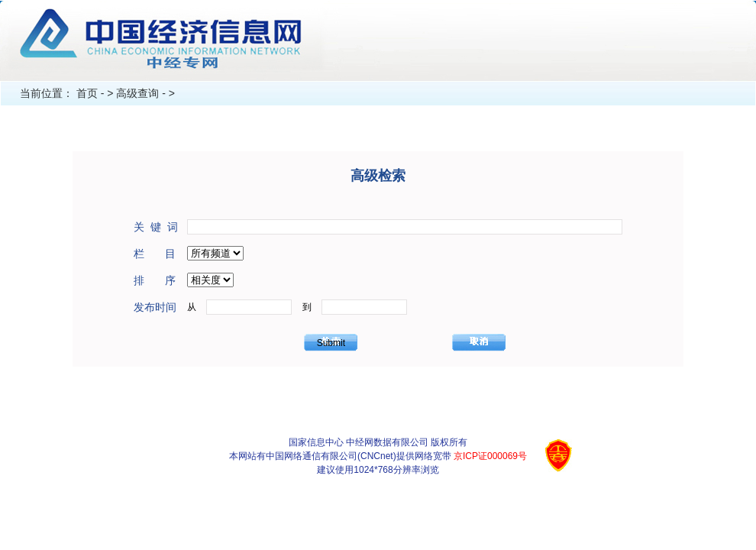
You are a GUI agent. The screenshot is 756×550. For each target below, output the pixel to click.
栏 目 (155, 254)
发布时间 (155, 307)
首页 (87, 93)
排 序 (155, 280)
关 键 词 (156, 227)
